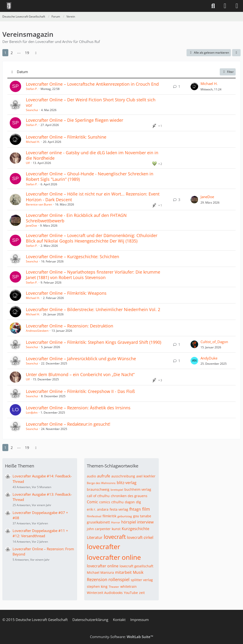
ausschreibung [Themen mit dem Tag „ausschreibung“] (123, 476)
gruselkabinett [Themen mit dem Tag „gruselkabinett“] (98, 522)
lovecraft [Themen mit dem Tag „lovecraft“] (115, 537)
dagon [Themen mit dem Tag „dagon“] (130, 502)
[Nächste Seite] (36, 53)
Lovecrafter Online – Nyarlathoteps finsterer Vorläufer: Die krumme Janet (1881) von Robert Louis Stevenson (93, 275)
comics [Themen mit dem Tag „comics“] (105, 502)
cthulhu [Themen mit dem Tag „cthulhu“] (117, 502)
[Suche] (213, 6)
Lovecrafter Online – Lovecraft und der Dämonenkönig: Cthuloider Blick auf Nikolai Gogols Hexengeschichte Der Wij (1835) (92, 238)
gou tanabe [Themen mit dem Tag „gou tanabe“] (142, 516)
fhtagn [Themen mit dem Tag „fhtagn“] (135, 509)
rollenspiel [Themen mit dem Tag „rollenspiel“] (119, 579)
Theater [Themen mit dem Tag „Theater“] (114, 587)
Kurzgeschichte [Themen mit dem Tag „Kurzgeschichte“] (136, 529)
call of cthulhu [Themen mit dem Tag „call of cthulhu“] (98, 496)
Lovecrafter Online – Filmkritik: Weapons (66, 293)
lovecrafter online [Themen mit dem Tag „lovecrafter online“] (114, 557)
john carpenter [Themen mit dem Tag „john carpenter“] (99, 529)
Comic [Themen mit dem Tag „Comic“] (92, 502)
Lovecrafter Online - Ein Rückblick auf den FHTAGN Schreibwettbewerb (76, 218)
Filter (228, 72)
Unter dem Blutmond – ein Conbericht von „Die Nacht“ (80, 374)
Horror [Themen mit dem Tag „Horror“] (116, 522)
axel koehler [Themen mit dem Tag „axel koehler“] (146, 476)
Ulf (28, 163)
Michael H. (209, 84)
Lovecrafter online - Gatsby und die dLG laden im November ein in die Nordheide (92, 155)
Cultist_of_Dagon (214, 342)
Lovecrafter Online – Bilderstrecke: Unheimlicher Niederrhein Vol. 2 (93, 309)
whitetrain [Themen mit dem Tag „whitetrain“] (129, 586)
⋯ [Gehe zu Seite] (19, 53)
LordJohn (32, 413)
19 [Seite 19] (27, 53)
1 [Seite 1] (5, 53)
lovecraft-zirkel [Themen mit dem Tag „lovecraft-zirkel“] (140, 537)
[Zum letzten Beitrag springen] (194, 86)
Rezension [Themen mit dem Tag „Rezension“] (97, 579)
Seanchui (32, 110)
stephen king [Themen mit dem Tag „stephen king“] (97, 586)
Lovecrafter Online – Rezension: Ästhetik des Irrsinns (78, 408)
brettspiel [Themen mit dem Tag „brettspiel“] (117, 490)
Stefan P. (32, 89)
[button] (236, 53)
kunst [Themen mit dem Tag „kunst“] (116, 529)
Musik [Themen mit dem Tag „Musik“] (138, 572)
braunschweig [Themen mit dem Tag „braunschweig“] (98, 489)
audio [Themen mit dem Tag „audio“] (91, 476)
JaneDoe (207, 197)
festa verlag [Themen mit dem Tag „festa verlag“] (119, 509)
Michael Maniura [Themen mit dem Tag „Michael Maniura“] (100, 572)
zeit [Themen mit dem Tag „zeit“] (142, 593)
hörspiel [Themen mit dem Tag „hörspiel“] (129, 522)
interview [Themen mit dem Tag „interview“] (145, 522)
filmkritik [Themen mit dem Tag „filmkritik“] (109, 516)
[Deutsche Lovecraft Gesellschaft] (9, 6)
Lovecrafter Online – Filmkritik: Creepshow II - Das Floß (80, 391)
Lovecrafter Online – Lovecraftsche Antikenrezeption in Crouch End (92, 84)
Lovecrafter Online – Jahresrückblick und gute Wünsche (81, 359)
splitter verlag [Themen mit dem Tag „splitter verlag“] (142, 580)
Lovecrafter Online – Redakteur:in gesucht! (68, 424)
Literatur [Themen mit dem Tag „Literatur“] (95, 537)
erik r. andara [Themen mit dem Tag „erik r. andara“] (98, 509)
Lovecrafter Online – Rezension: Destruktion (70, 326)
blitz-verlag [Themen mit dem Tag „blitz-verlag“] (127, 483)
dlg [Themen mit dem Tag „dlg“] (138, 502)
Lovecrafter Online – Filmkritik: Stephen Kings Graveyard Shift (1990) (93, 342)
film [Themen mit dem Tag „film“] (146, 509)
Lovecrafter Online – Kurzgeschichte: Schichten (72, 257)
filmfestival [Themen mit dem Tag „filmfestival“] (94, 516)
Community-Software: (122, 637)
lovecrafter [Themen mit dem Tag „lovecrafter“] (103, 546)
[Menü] (237, 6)
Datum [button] (22, 72)
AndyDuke (209, 358)
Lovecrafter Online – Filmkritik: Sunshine (66, 137)
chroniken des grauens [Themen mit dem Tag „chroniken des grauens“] (129, 496)
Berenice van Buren (39, 204)
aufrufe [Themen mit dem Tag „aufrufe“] (104, 476)
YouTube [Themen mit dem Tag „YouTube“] (131, 593)
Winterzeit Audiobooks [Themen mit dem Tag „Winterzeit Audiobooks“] (105, 593)
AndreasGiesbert (37, 331)
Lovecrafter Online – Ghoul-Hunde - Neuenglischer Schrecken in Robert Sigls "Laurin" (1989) (90, 176)
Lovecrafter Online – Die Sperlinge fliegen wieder (75, 120)
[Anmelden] (225, 6)
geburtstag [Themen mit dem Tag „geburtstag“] (125, 516)
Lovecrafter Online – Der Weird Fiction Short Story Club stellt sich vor (91, 102)
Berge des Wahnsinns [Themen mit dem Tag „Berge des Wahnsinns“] (101, 483)
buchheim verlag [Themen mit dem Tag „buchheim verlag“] (138, 489)
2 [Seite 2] (12, 53)
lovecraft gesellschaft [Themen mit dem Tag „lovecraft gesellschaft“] (136, 566)
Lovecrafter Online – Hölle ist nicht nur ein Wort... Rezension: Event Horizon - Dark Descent (93, 197)
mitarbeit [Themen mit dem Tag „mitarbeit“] (123, 572)
